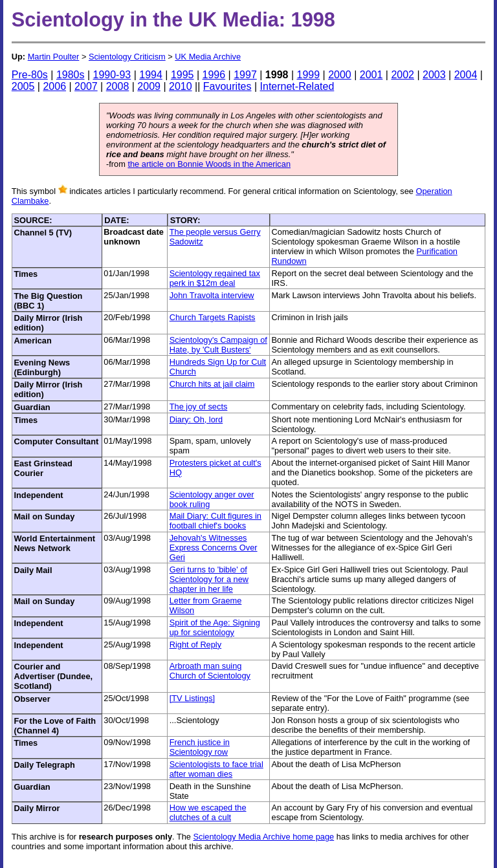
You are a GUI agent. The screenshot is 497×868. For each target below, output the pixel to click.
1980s (71, 75)
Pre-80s (30, 75)
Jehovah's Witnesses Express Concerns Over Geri (214, 548)
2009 (149, 86)
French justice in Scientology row (200, 747)
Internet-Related (297, 86)
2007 (86, 86)
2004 (466, 75)
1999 (308, 75)
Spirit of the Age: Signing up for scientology (215, 627)
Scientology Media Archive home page (264, 837)
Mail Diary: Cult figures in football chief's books (215, 521)
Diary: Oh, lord (196, 419)
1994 (151, 75)
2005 (23, 86)
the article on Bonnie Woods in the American (209, 164)
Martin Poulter (54, 57)
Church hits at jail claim (212, 384)
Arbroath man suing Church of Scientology (210, 671)
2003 (434, 75)
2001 (371, 75)
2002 (403, 75)
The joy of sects (199, 407)
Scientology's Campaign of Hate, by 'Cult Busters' (218, 345)
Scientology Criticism (127, 57)
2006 (54, 86)
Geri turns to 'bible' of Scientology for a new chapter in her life (209, 579)
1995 (182, 75)
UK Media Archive (208, 57)
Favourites (227, 86)
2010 (181, 86)
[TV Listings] (192, 698)
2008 (118, 86)
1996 (214, 75)
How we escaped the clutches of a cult (208, 812)
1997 (245, 75)
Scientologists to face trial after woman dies (216, 769)
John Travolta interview (212, 295)
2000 (340, 75)
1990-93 (112, 75)
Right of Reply (195, 645)
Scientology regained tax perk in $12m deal (215, 278)
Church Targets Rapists (213, 317)
